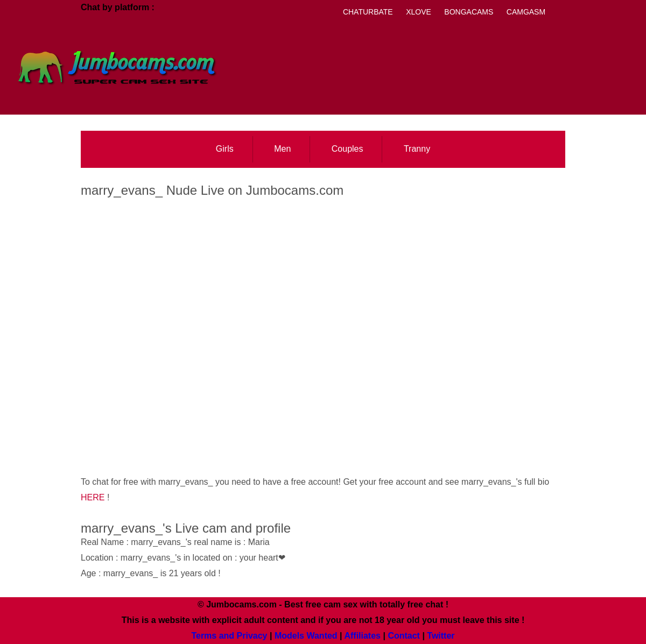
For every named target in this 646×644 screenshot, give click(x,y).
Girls (225, 149)
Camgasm (526, 12)
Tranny (417, 149)
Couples (347, 149)
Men (282, 149)
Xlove (419, 12)
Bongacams (469, 12)
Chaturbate (368, 12)
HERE (93, 497)
